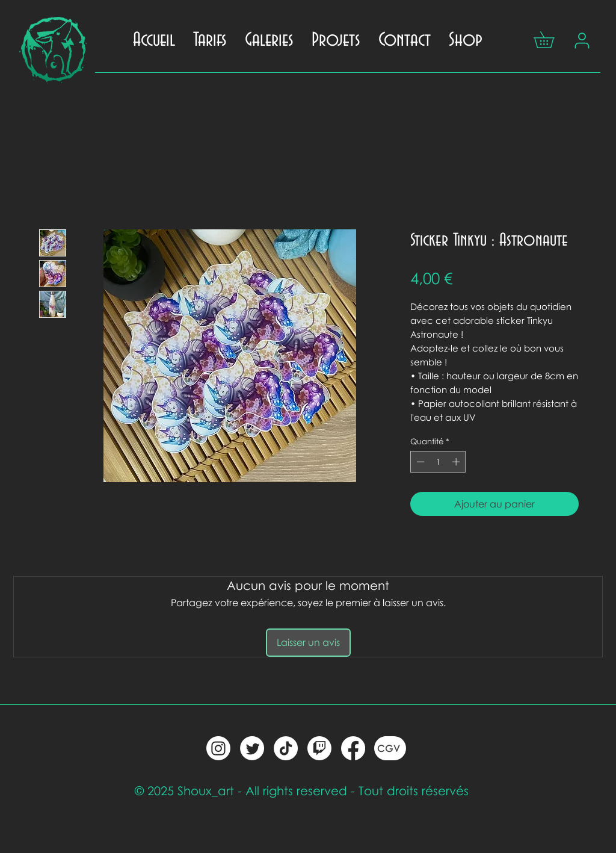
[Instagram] (218, 748)
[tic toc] (286, 748)
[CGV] (390, 748)
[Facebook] (353, 748)
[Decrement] (419, 462)
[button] (552, 40)
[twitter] (252, 748)
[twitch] (319, 748)
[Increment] (457, 462)
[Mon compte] (582, 40)
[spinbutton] (438, 462)
